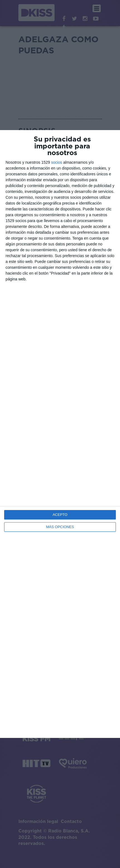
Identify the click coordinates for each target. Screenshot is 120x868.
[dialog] (60, 434)
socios (57, 162)
